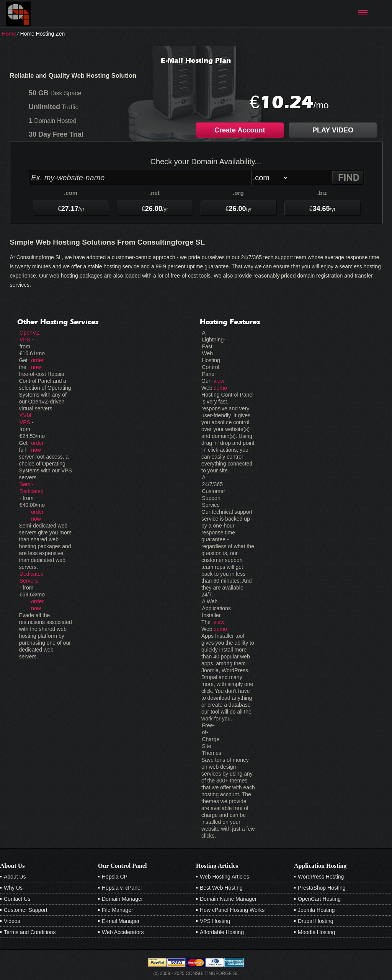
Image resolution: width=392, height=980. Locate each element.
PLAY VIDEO (333, 130)
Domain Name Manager (228, 899)
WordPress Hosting (321, 877)
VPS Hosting (215, 921)
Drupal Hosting (316, 921)
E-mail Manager (121, 921)
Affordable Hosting (222, 932)
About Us (15, 877)
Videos (12, 921)
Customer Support (26, 910)
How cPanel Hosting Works (232, 910)
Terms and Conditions (30, 932)
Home (9, 34)
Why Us (13, 888)
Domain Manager (122, 899)
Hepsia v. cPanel (122, 888)
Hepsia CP (115, 877)
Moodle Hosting (316, 932)
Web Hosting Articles (225, 877)
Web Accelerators (123, 932)
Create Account (240, 130)
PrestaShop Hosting (322, 888)
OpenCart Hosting (319, 899)
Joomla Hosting (316, 910)
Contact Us (17, 899)
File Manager (118, 910)
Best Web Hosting (221, 888)
